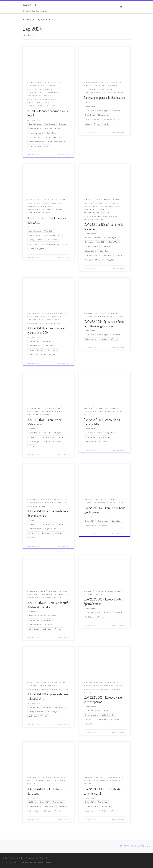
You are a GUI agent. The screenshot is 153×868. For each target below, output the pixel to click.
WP (17, 863)
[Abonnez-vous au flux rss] (150, 859)
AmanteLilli (17, 858)
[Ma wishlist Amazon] (146, 859)
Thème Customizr (45, 863)
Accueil (26, 19)
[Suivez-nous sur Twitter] (138, 859)
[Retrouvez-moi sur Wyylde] (142, 859)
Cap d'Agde (37, 19)
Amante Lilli (35, 155)
